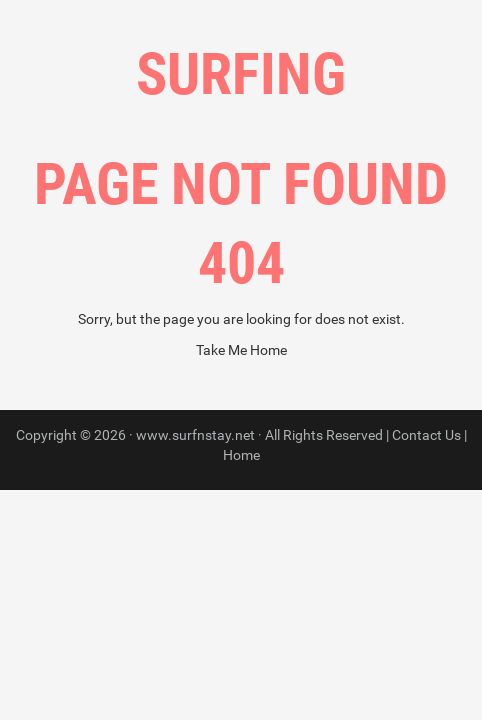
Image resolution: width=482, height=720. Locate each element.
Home (241, 455)
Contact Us (426, 435)
